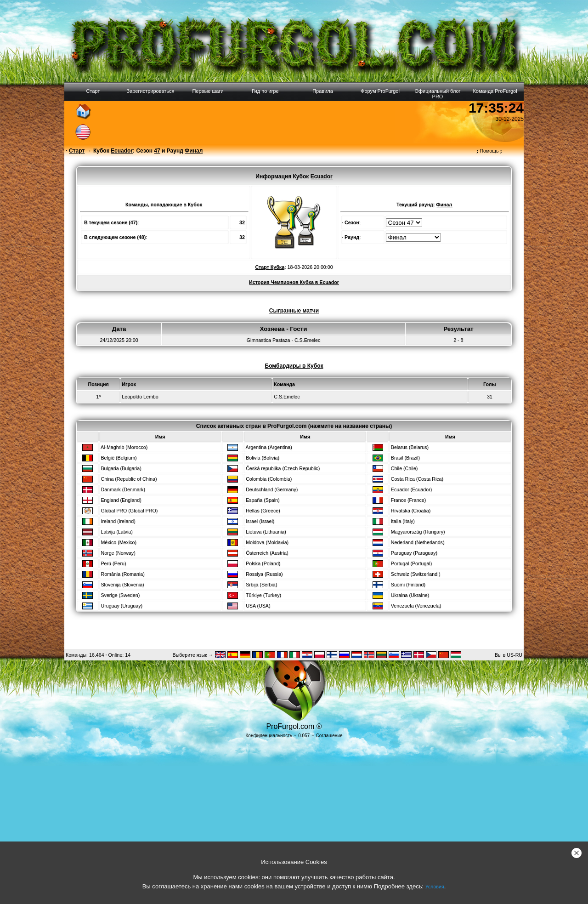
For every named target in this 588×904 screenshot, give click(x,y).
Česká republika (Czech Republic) (283, 468)
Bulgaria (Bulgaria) (121, 468)
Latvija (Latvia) (116, 532)
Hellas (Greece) (263, 511)
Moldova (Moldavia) (267, 542)
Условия (435, 887)
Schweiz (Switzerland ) (416, 574)
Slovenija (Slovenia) (122, 585)
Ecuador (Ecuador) (411, 489)
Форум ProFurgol (380, 91)
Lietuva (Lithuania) (266, 532)
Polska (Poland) (263, 563)
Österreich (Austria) (267, 553)
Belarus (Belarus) (410, 447)
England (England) (121, 500)
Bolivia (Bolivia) (263, 458)
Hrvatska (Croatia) (411, 511)
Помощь (489, 151)
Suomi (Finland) (408, 585)
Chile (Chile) (404, 468)
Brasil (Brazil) (405, 458)
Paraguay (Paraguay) (414, 553)
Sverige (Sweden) (120, 595)
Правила (323, 91)
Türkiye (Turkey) (263, 595)
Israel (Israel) (260, 521)
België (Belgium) (119, 458)
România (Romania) (122, 574)
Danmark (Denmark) (123, 489)
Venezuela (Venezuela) (416, 606)
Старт (93, 91)
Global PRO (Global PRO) (129, 511)
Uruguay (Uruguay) (122, 606)
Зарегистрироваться (150, 91)
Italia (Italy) (403, 521)
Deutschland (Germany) (272, 489)
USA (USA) (258, 606)
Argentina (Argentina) (269, 447)
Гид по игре (265, 91)
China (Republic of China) (129, 479)
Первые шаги (208, 91)
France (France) (408, 500)
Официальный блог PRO (437, 94)
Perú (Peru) (113, 563)
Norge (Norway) (118, 553)
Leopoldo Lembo (140, 397)
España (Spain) (263, 500)
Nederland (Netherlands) (418, 542)
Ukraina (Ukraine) (410, 595)
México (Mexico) (119, 542)
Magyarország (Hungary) (418, 532)
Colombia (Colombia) (269, 479)
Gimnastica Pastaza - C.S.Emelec (284, 340)
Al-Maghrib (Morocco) (124, 447)
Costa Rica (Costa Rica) (417, 479)
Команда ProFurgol (495, 91)
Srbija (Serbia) (261, 585)
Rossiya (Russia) (264, 574)
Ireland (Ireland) (118, 521)
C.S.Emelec (287, 397)
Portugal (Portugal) (411, 563)
